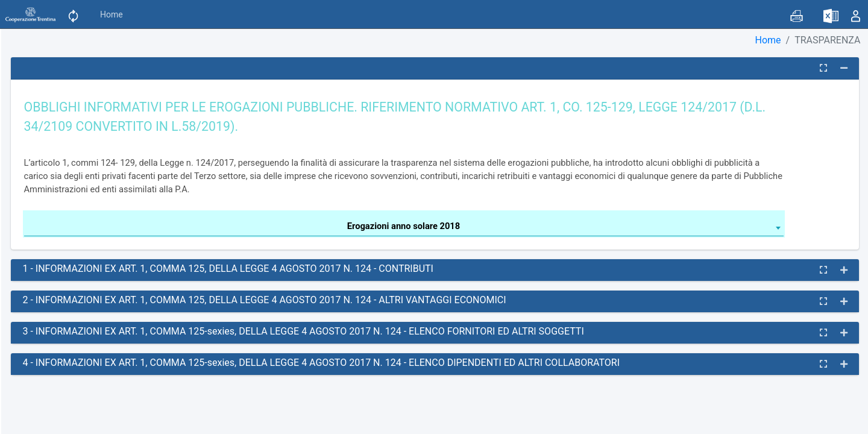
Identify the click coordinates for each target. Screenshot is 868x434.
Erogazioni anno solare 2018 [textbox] (404, 226)
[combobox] (404, 228)
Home (112, 14)
